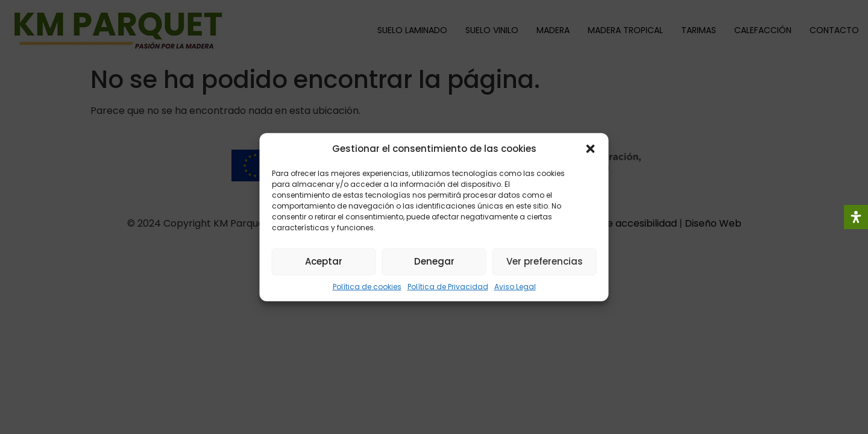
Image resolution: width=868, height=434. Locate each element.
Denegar (434, 261)
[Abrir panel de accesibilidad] (856, 217)
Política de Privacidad (448, 286)
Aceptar (324, 261)
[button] (591, 149)
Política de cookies (367, 286)
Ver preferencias (545, 261)
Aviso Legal (515, 286)
